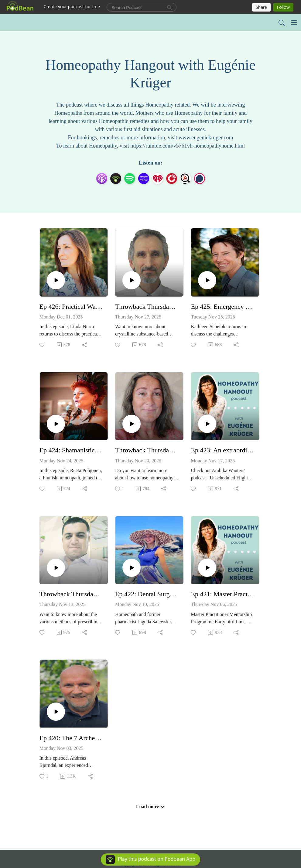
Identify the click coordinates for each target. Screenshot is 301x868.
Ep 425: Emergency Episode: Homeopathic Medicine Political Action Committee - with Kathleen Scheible (222, 306)
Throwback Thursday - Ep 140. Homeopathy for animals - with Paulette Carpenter (147, 450)
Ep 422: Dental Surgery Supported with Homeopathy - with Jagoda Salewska (147, 594)
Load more (150, 807)
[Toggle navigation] (294, 22)
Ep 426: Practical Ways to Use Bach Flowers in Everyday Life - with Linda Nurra (71, 306)
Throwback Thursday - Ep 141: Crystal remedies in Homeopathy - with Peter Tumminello (147, 306)
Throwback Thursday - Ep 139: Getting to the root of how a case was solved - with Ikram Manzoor (71, 594)
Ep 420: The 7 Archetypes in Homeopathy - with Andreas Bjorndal (71, 738)
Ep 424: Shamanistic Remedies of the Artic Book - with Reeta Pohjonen (71, 450)
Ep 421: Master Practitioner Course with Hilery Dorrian (222, 594)
